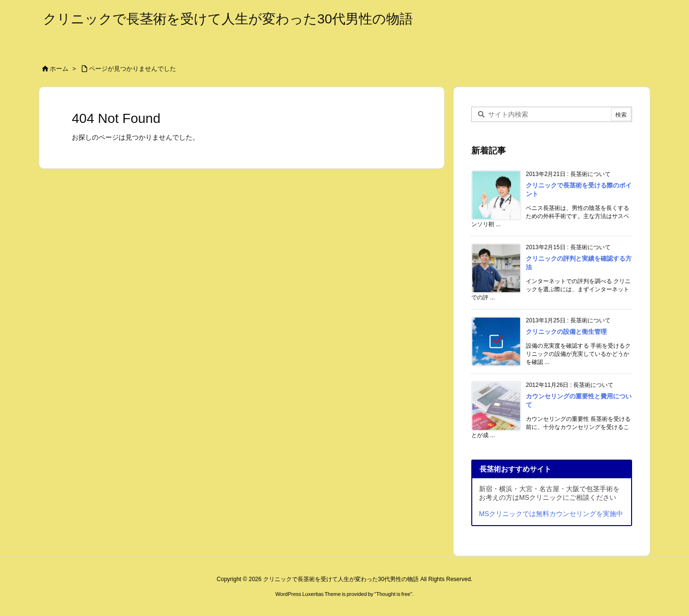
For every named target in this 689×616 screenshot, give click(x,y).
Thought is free (393, 594)
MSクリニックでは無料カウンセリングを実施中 (551, 514)
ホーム (59, 69)
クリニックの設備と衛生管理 (566, 332)
